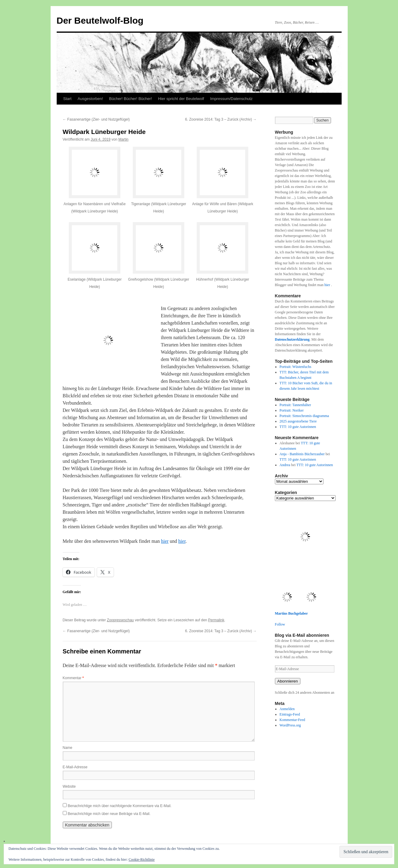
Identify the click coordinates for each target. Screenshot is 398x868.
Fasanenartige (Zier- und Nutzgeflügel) (96, 119)
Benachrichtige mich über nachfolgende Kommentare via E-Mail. (120, 806)
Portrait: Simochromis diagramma (304, 416)
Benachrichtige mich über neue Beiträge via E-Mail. (109, 814)
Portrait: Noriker (292, 410)
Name (68, 748)
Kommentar (73, 678)
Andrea (285, 465)
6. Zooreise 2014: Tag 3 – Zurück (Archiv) (221, 119)
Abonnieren (288, 681)
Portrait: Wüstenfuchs (295, 367)
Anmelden (287, 709)
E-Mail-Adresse (75, 767)
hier (165, 541)
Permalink (216, 620)
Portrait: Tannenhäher (295, 405)
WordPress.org (290, 725)
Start (67, 99)
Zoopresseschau (120, 620)
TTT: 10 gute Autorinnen (298, 427)
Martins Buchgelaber (291, 613)
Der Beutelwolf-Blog (100, 20)
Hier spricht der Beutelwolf (181, 99)
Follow (280, 624)
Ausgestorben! (90, 99)
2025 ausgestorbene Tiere (298, 421)
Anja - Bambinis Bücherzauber (302, 454)
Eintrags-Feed (290, 714)
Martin (123, 139)
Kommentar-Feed (292, 720)
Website (69, 786)
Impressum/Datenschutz (231, 99)
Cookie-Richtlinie (142, 860)
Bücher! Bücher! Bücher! (131, 99)
